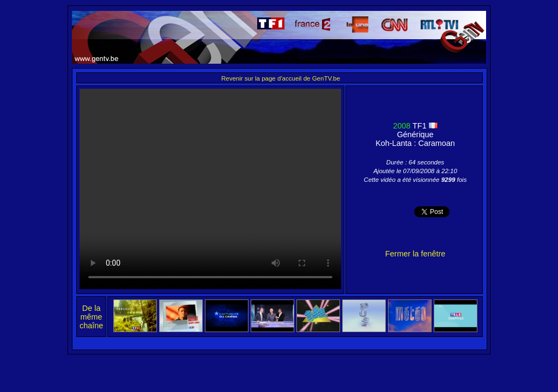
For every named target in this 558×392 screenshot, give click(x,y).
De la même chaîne (91, 317)
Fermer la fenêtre (415, 254)
